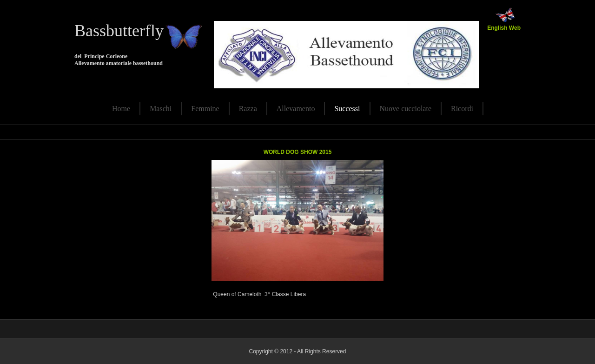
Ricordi (462, 109)
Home (121, 109)
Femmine (205, 109)
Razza (248, 109)
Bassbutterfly (119, 31)
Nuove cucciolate (406, 109)
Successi (347, 109)
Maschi (161, 109)
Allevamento (296, 109)
